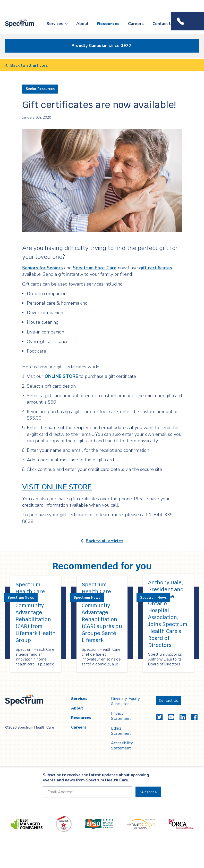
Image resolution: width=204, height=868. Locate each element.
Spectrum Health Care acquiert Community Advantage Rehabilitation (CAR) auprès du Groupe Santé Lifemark (102, 612)
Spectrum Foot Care (95, 268)
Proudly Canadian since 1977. (102, 46)
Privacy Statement (121, 716)
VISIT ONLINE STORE (57, 487)
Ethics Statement (121, 731)
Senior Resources (40, 89)
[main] (102, 373)
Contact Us (163, 24)
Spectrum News (21, 598)
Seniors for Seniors (42, 268)
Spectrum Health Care (16, 28)
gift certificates (156, 268)
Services (55, 24)
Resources (108, 24)
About (82, 24)
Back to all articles (27, 65)
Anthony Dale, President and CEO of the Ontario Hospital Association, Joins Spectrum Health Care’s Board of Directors (168, 614)
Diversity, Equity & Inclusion (125, 701)
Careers (136, 24)
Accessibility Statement (122, 746)
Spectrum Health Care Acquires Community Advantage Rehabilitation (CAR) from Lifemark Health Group (36, 612)
